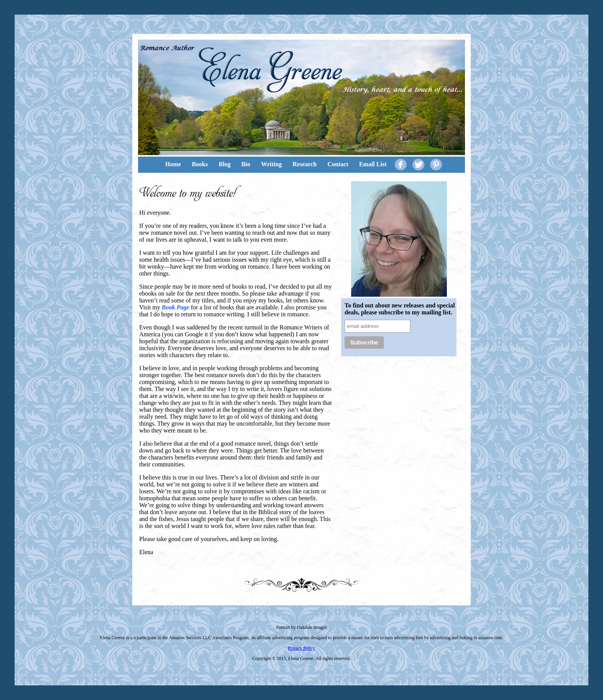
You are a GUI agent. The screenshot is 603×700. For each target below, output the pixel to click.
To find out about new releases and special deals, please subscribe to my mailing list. (400, 309)
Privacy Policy (301, 648)
